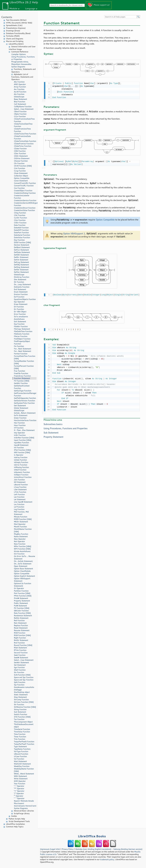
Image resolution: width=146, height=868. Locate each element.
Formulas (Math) (13, 36)
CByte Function (20, 114)
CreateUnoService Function (25, 200)
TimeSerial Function (22, 729)
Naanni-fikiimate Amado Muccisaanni (24, 802)
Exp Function (19, 324)
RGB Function (20, 633)
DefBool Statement (22, 247)
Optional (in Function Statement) (23, 585)
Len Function (19, 497)
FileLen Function (21, 336)
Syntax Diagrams (18, 67)
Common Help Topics (15, 827)
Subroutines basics (53, 423)
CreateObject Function (23, 191)
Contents (7, 17)
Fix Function (19, 346)
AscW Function (20, 92)
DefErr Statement (21, 257)
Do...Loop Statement (22, 284)
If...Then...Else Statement (24, 430)
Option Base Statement (23, 569)
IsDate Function (20, 460)
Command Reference (20, 52)
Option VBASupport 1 (74, 233)
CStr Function (20, 215)
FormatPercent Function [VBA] (24, 367)
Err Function (19, 309)
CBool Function (20, 111)
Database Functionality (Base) (18, 33)
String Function (20, 709)
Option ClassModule (22, 571)
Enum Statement (21, 292)
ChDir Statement (21, 156)
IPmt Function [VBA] (22, 450)
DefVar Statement (21, 272)
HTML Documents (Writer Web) (19, 23)
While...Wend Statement (24, 774)
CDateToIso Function (23, 146)
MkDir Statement (21, 522)
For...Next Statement (22, 349)
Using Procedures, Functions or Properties (23, 58)
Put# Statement (20, 606)
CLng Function (20, 171)
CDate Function (20, 149)
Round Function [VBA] (23, 645)
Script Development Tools (19, 821)
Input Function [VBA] (23, 440)
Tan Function (19, 719)
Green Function (20, 418)
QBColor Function (21, 611)
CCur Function (20, 116)
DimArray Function (22, 277)
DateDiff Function (21, 230)
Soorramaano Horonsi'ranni (25, 806)
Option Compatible (22, 178)
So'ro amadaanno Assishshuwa (21, 318)
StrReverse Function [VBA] (25, 707)
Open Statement (21, 566)
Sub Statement (20, 712)
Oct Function (19, 554)
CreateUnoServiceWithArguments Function (25, 204)
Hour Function (20, 425)
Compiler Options (18, 54)
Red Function (19, 620)
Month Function (20, 527)
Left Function (19, 494)
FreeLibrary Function (22, 376)
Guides (14, 816)
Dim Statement (20, 280)
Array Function (20, 87)
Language (30, 8)
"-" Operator (19, 786)
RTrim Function (20, 650)
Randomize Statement (23, 616)
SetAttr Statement (21, 663)
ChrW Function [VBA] (23, 166)
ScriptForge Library (22, 813)
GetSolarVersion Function (24, 401)
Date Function (20, 225)
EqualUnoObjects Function (25, 299)
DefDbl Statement (21, 255)
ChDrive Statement (22, 158)
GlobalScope (19, 97)
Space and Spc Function (24, 677)
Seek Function (20, 655)
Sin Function (19, 672)
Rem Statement (20, 623)
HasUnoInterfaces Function (25, 420)
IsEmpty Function (21, 462)
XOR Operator (20, 781)
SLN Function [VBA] (22, 675)
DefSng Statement (21, 267)
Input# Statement (21, 445)
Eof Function (19, 297)
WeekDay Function (22, 766)
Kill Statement (20, 482)
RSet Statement (20, 648)
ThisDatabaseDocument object (24, 726)
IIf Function (19, 428)
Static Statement (21, 695)
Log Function (19, 509)
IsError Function (21, 465)
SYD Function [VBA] (22, 717)
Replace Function (21, 625)
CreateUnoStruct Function (25, 208)
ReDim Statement (21, 618)
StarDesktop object (22, 692)
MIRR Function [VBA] (23, 519)
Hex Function (19, 423)
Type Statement (20, 747)
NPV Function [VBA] (22, 549)
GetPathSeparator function (25, 398)
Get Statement (20, 406)
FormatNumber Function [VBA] (24, 362)
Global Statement (21, 408)
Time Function (20, 734)
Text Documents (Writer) (16, 20)
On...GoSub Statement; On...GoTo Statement (23, 562)
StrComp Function (21, 700)
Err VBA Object (20, 312)
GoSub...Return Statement (25, 413)
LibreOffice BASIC (16, 44)
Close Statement (21, 173)
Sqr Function (19, 685)
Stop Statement (20, 697)
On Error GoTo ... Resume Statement (24, 557)
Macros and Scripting (15, 41)
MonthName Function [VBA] (23, 530)
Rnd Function (19, 643)
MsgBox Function (21, 534)
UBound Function (21, 754)
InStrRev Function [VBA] (24, 438)
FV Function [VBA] (22, 381)
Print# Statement (21, 598)
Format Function (21, 354)
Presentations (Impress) (16, 28)
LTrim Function (20, 492)
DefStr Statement (21, 270)
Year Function (20, 784)
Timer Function (20, 737)
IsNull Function (20, 470)
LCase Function (20, 487)
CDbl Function (20, 151)
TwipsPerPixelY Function (24, 744)
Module (13, 8)
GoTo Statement (21, 415)
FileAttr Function (21, 326)
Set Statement (20, 665)
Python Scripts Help (17, 819)
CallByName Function (23, 107)
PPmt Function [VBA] (23, 596)
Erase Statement (21, 304)
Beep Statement (20, 99)
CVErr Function (20, 223)
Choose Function (21, 161)
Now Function (20, 544)
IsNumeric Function (22, 472)
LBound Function (21, 485)
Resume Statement (22, 630)
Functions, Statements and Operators (23, 70)
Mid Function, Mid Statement (21, 513)
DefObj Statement (21, 265)
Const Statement (21, 181)
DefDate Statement (22, 252)
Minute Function (21, 517)
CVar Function (20, 220)
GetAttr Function (21, 383)
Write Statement (21, 779)
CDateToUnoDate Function (25, 141)
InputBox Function (21, 443)
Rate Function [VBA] (22, 613)
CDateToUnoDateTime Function (23, 125)
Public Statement (21, 603)
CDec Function (20, 153)
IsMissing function (21, 467)
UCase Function (20, 756)
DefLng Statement (21, 262)
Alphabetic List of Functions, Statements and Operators (22, 77)
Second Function (21, 653)
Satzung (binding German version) (128, 849)
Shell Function (20, 670)
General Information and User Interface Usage (22, 48)
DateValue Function (22, 238)
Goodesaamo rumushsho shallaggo (24, 688)
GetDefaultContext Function (22, 387)
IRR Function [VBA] (22, 452)
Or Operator (19, 588)
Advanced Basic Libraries (24, 811)
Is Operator (19, 455)
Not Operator (19, 541)
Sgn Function (19, 667)
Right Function (20, 638)
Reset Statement (21, 628)
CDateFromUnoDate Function (22, 137)
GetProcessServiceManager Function (25, 394)
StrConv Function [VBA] (24, 702)
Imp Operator (19, 433)
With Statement (20, 776)
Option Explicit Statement (24, 576)
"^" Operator (19, 798)
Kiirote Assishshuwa (22, 551)
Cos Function (19, 188)
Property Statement (22, 601)
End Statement (20, 289)
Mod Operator (20, 524)
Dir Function (19, 282)
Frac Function (19, 371)
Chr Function (19, 163)
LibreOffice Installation (15, 824)
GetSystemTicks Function (24, 403)
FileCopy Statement (22, 329)
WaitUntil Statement (22, 764)
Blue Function (20, 102)
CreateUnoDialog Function (25, 193)
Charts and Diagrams (15, 39)
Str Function (19, 705)
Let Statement (20, 499)
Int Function (19, 448)
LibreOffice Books (92, 836)
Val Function (19, 759)
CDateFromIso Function (24, 144)
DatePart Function (21, 233)
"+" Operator (19, 791)
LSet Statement (20, 490)
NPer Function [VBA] (23, 546)
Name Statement (21, 536)
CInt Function (19, 168)
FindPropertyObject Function (22, 343)
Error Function (20, 314)
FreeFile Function (21, 373)
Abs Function (19, 82)
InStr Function (20, 435)
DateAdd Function (21, 228)
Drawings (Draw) (13, 31)
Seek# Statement (21, 658)
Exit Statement (20, 322)
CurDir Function (20, 218)
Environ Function (21, 294)
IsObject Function (21, 475)
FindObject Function (22, 339)
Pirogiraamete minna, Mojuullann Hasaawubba (21, 63)
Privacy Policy (68, 849)
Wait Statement (20, 761)
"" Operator (19, 796)
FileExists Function (22, 334)
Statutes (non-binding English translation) (93, 849)
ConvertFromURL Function (25, 183)
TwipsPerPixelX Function (24, 742)
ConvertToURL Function (24, 186)
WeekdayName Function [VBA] (24, 770)
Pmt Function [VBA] (22, 593)
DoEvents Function (22, 287)
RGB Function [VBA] (22, 635)
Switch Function (21, 714)
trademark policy (107, 859)
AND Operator (20, 84)
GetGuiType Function (23, 391)
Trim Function (20, 739)
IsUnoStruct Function (23, 477)
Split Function (20, 682)
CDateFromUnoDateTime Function (24, 120)
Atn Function (19, 94)
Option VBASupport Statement (22, 580)
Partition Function (21, 591)
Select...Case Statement (24, 109)
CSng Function (20, 213)
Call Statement (20, 104)
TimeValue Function (22, 732)
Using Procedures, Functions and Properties (66, 427)
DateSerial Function (22, 235)
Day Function (19, 240)
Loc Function (19, 504)
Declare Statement (21, 245)
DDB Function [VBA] (22, 242)
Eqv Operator (19, 302)
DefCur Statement (21, 250)
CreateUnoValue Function (24, 210)
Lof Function (19, 507)
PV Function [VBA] (22, 608)
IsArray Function (21, 457)
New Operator (20, 539)
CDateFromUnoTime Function (22, 130)
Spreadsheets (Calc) (14, 25)
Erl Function (19, 307)
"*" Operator (19, 789)
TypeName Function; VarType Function (22, 750)
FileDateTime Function (23, 331)
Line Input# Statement (23, 502)
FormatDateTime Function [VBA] (25, 357)
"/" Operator (19, 793)
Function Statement (22, 378)
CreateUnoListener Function (22, 197)
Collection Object (21, 176)
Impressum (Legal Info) (50, 849)
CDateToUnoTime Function (25, 134)
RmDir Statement (21, 640)
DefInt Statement (21, 260)
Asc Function (19, 89)
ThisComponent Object (23, 722)
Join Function (19, 480)
